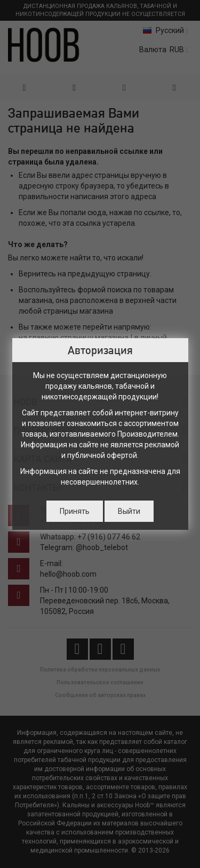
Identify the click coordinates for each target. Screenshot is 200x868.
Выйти (129, 511)
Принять (75, 511)
